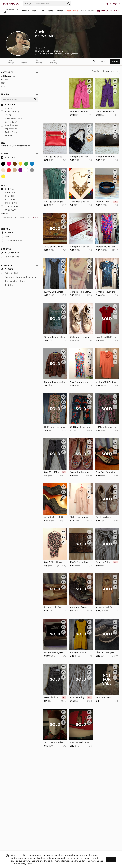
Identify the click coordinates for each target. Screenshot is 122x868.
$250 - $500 (9, 206)
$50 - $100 (9, 200)
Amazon (7, 108)
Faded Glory (9, 132)
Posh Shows (72, 11)
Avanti (6, 115)
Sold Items (8, 285)
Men (34, 11)
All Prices (8, 189)
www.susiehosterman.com (51, 51)
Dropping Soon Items (13, 281)
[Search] (50, 4)
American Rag (10, 111)
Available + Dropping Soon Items (19, 277)
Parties (60, 11)
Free (5, 236)
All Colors (8, 157)
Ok (111, 859)
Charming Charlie (12, 118)
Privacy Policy (26, 864)
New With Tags (10, 257)
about (104, 62)
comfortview (9, 122)
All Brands (8, 105)
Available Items (10, 273)
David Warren (10, 125)
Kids (42, 11)
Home (50, 11)
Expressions (9, 129)
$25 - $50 (8, 196)
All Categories (8, 76)
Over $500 (8, 210)
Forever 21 (8, 136)
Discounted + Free (12, 240)
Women (25, 11)
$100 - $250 (9, 203)
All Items (7, 232)
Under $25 (8, 193)
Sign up (117, 4)
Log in (108, 4)
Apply (35, 217)
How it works (88, 11)
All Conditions (10, 253)
